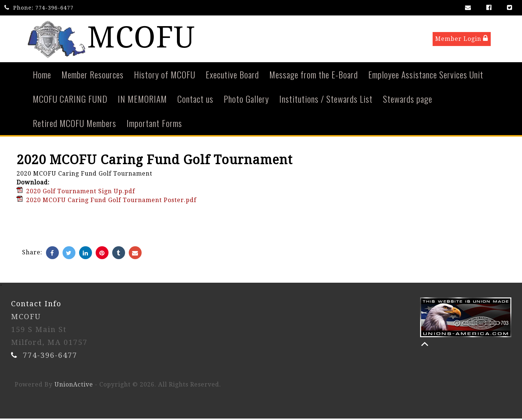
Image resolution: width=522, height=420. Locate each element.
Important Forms (154, 124)
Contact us (195, 100)
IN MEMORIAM (142, 100)
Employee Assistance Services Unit (426, 76)
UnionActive (74, 386)
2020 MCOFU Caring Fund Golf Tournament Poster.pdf (111, 202)
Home (42, 76)
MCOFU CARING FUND (70, 100)
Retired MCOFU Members (74, 124)
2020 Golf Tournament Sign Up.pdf (81, 193)
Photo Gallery (246, 100)
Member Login (462, 39)
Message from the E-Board (314, 76)
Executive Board (232, 76)
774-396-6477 (54, 8)
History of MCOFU (165, 76)
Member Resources (93, 76)
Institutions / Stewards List (326, 100)
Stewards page (408, 100)
